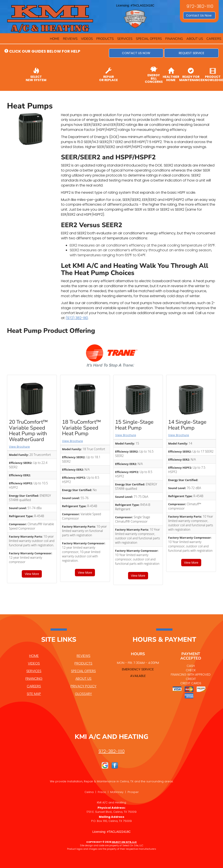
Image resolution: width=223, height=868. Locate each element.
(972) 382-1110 (77, 318)
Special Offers (149, 39)
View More (32, 574)
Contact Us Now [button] (199, 15)
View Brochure (19, 447)
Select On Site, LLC (124, 842)
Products (105, 39)
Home (55, 39)
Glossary (83, 694)
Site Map (34, 694)
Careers (214, 39)
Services (125, 39)
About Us (195, 39)
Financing (174, 39)
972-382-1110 (111, 751)
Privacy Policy (84, 686)
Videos (87, 39)
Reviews (70, 39)
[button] (136, 53)
